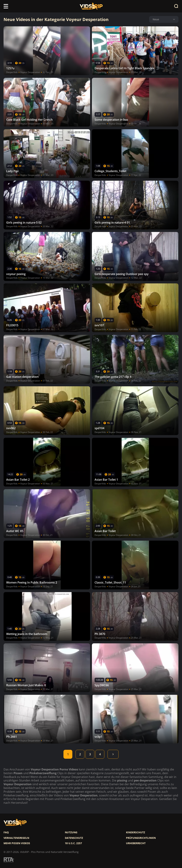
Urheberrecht (136, 843)
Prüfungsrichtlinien (141, 838)
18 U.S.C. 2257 (73, 843)
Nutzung (71, 832)
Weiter (113, 754)
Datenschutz (74, 838)
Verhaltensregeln (16, 838)
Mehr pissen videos (17, 843)
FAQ (6, 832)
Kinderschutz (136, 832)
